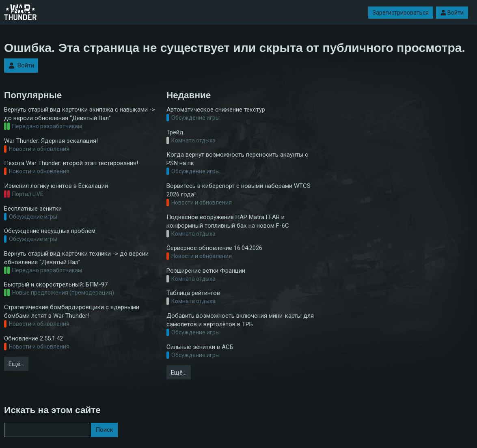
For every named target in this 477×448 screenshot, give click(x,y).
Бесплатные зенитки (33, 209)
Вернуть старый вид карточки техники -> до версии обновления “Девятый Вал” (76, 258)
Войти (452, 13)
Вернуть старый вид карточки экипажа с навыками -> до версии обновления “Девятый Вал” (80, 114)
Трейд (175, 132)
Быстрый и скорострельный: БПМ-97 (56, 284)
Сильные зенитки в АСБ (200, 347)
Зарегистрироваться (401, 13)
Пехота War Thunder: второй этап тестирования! (71, 163)
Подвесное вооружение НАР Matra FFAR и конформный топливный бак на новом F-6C (228, 221)
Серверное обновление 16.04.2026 (214, 248)
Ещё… (16, 364)
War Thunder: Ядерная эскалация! (51, 141)
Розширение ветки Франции (206, 271)
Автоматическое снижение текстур (216, 110)
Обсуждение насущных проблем (50, 231)
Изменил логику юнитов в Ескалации (56, 186)
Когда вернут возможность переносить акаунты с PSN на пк (237, 159)
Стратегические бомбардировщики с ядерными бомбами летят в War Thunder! (72, 311)
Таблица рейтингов (193, 293)
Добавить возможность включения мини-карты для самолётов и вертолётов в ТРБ (240, 320)
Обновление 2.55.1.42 (33, 338)
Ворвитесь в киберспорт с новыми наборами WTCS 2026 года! (238, 190)
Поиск (104, 430)
